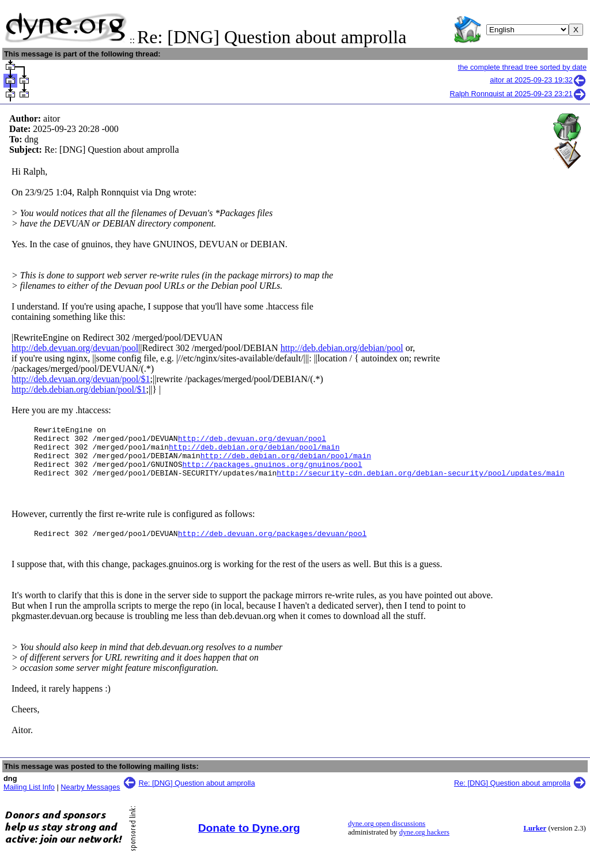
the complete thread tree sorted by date (522, 67)
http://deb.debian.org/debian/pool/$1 (79, 389)
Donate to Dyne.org (249, 840)
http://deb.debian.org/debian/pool (342, 348)
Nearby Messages (90, 799)
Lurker (535, 840)
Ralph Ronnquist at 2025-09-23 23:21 (518, 94)
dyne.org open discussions (387, 836)
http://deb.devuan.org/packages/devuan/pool (273, 545)
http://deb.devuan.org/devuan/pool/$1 (81, 379)
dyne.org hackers (424, 844)
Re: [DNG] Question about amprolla (197, 795)
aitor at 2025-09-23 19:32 (538, 80)
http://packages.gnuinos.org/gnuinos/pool (272, 473)
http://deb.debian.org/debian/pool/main (254, 452)
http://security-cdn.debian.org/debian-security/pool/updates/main (420, 483)
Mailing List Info (29, 799)
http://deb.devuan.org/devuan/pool (75, 348)
